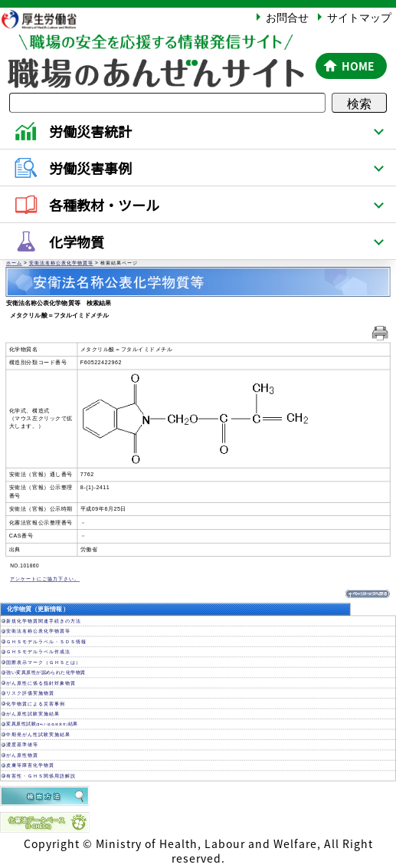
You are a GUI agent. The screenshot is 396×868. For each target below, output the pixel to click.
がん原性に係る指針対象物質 (41, 683)
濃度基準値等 (22, 745)
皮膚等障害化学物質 (30, 766)
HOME (358, 66)
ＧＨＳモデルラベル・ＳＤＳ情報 (46, 642)
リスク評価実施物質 (30, 694)
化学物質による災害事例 (36, 704)
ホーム (14, 264)
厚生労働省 (47, 19)
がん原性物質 (22, 755)
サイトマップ (359, 17)
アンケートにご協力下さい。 (45, 580)
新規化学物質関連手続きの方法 (44, 621)
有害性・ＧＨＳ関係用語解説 (41, 776)
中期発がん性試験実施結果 (38, 735)
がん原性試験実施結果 (33, 714)
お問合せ (287, 17)
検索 (359, 103)
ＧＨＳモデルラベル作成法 (38, 653)
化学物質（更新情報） (38, 610)
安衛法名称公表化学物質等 (61, 264)
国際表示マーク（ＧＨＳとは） (44, 663)
